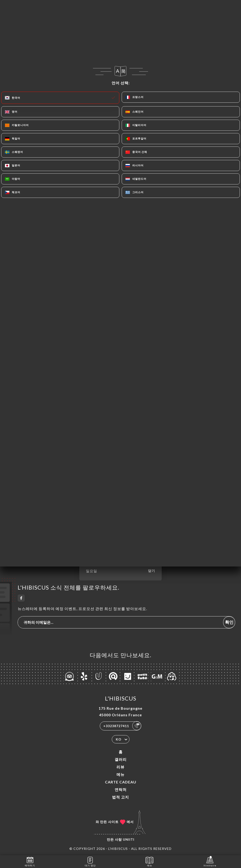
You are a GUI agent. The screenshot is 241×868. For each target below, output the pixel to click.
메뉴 (120, 774)
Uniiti (129, 839)
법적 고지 (120, 797)
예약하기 (30, 861)
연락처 (121, 789)
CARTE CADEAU (121, 782)
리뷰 (120, 767)
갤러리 (121, 759)
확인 (229, 622)
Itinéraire (210, 861)
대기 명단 (90, 861)
